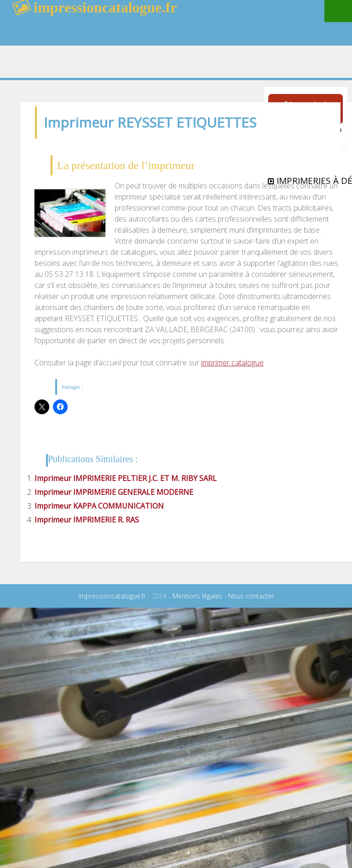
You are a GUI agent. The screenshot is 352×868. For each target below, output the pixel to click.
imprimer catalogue (232, 363)
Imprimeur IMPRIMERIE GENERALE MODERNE (114, 492)
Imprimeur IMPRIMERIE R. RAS (87, 520)
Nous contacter (251, 596)
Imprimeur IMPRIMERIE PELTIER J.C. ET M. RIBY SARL (126, 478)
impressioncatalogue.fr (112, 596)
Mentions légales (197, 596)
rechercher (276, 30)
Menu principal (338, 11)
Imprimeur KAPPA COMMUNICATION (99, 506)
